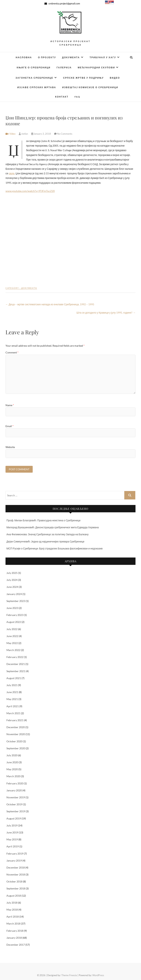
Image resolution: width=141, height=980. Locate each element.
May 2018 (12, 910)
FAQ (77, 97)
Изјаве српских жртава (37, 87)
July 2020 (12, 755)
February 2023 (15, 615)
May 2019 (12, 839)
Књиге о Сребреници (34, 68)
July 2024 (12, 580)
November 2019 (16, 797)
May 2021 (12, 699)
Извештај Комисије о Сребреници (90, 87)
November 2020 (16, 734)
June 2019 (12, 832)
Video (12, 134)
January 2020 (14, 790)
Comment (12, 352)
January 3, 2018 (41, 134)
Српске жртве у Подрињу (83, 78)
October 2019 (14, 804)
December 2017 (16, 945)
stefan (24, 134)
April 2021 (13, 706)
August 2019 (14, 818)
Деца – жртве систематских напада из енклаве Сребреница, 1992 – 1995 (50, 304)
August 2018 (14, 896)
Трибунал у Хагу (103, 57)
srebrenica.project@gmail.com (62, 3)
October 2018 (14, 881)
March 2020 (13, 776)
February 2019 (15, 854)
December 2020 (16, 727)
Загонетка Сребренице (35, 78)
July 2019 (12, 825)
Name (10, 405)
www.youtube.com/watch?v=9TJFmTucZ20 (30, 191)
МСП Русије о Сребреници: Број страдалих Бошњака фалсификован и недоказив (55, 548)
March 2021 (13, 713)
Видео (115, 78)
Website (10, 447)
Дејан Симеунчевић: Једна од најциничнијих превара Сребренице (45, 541)
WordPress (98, 975)
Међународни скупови (96, 68)
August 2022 (14, 622)
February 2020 (15, 783)
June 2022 (12, 636)
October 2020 (14, 741)
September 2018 (16, 888)
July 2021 (12, 685)
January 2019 (14, 861)
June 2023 (12, 608)
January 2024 (14, 594)
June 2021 (12, 692)
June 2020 (12, 762)
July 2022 (12, 629)
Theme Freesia (69, 975)
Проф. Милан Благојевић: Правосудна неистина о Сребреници (43, 520)
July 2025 (12, 573)
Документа (71, 57)
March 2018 (13, 924)
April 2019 (13, 846)
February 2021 (15, 720)
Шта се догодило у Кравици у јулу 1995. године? (106, 313)
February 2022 (15, 657)
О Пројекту (47, 57)
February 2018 (15, 931)
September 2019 (16, 811)
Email (10, 426)
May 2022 (12, 643)
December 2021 (16, 664)
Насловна (24, 57)
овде (12, 173)
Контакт (62, 97)
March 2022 (13, 650)
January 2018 (14, 938)
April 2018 (13, 917)
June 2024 (12, 587)
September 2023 (16, 601)
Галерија (64, 68)
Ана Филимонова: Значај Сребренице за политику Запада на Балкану (47, 534)
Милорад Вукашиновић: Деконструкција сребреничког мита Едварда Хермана (53, 527)
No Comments (65, 134)
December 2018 (16, 867)
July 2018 (12, 903)
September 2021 (16, 671)
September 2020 (16, 748)
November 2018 (16, 874)
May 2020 (12, 769)
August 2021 (14, 678)
